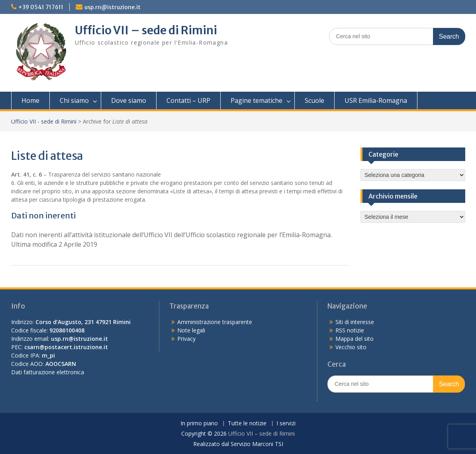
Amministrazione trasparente (215, 322)
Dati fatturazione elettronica (48, 372)
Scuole (314, 100)
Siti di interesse (355, 322)
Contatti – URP (188, 100)
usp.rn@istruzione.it (113, 7)
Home (30, 100)
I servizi (286, 424)
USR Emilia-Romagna (376, 100)
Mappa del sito (355, 339)
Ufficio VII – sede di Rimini (146, 30)
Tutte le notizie (247, 424)
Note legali (191, 330)
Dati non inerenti (43, 215)
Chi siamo (74, 100)
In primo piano (199, 424)
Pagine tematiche (257, 100)
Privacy (186, 339)
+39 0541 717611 (41, 7)
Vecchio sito (351, 347)
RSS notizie (350, 330)
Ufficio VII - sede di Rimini (44, 121)
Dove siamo (129, 100)
